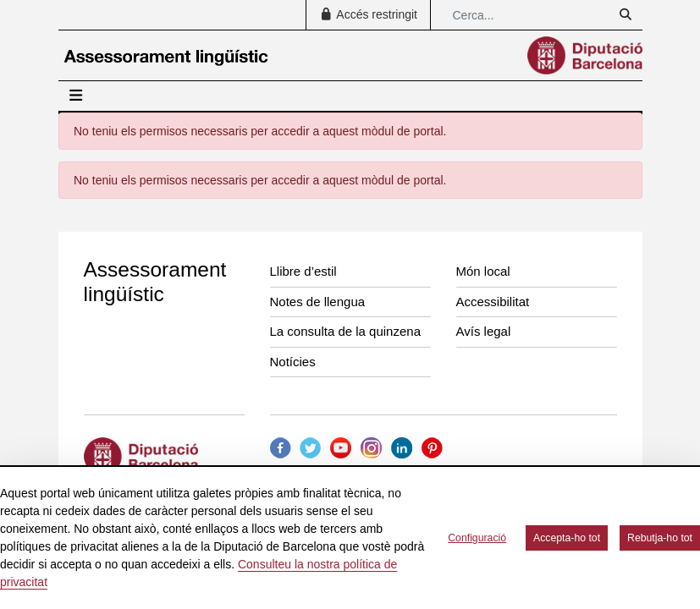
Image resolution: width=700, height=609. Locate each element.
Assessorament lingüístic (155, 282)
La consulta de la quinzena (345, 331)
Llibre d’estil (303, 271)
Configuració (477, 538)
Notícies (293, 362)
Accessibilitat (493, 302)
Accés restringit (368, 14)
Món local (483, 271)
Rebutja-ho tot (660, 538)
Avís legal (484, 331)
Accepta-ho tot (567, 538)
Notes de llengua (318, 302)
